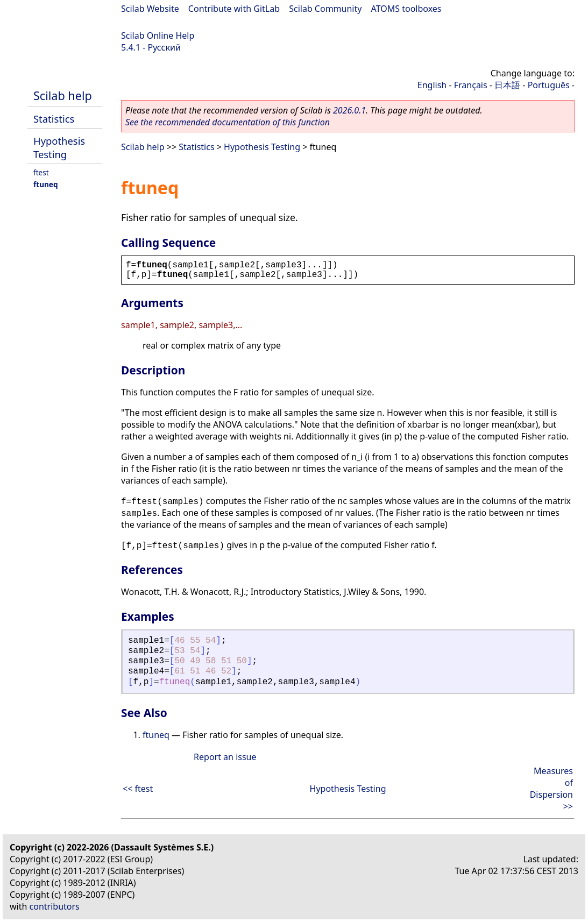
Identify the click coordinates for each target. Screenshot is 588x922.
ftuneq (46, 184)
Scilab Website (150, 9)
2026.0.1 (349, 110)
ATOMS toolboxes (406, 9)
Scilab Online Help (158, 36)
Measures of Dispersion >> (551, 789)
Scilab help (63, 95)
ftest (41, 172)
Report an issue (225, 757)
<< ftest (138, 789)
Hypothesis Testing (59, 147)
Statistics (54, 119)
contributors (55, 906)
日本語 (507, 85)
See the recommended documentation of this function (228, 122)
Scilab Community (325, 9)
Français (471, 85)
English (432, 85)
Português (549, 85)
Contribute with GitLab (234, 9)
